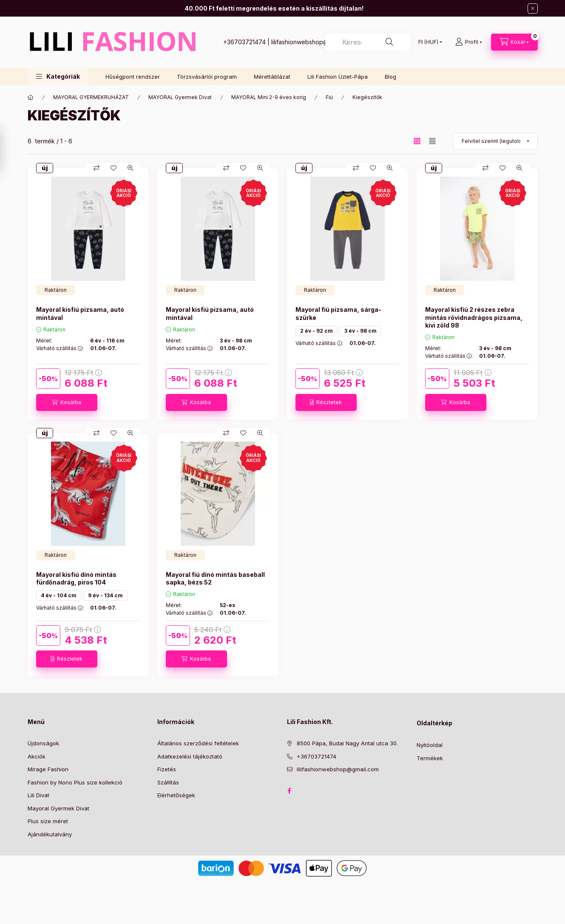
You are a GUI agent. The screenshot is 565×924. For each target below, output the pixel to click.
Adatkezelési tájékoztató (190, 756)
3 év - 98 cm (361, 331)
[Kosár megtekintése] (514, 42)
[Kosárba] (67, 402)
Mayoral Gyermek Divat (58, 808)
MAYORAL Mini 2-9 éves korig (269, 97)
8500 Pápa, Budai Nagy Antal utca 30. (347, 743)
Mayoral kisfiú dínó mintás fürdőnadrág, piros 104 (76, 578)
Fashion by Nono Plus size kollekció (75, 782)
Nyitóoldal (430, 745)
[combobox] (368, 42)
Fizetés (167, 769)
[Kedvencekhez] (114, 168)
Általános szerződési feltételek (198, 743)
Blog (390, 77)
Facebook (290, 791)
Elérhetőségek (176, 795)
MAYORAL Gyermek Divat (180, 97)
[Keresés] (389, 42)
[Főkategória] (31, 97)
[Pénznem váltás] (428, 42)
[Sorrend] (495, 141)
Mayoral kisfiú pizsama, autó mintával (80, 313)
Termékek (430, 758)
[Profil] (469, 42)
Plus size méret (48, 821)
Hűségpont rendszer (133, 77)
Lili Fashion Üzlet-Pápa (338, 77)
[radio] (432, 141)
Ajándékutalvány (50, 834)
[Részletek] (326, 402)
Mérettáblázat (272, 77)
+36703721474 (244, 42)
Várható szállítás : (60, 348)
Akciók (37, 756)
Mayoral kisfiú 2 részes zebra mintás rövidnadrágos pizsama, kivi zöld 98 (474, 317)
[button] (58, 76)
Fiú (329, 97)
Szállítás (168, 782)
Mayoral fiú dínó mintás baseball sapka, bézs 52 (215, 578)
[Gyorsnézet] (131, 168)
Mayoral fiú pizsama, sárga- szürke (338, 313)
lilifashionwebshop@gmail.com (314, 42)
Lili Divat (38, 795)
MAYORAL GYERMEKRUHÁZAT (91, 97)
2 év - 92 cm (317, 331)
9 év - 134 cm (105, 595)
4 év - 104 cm (59, 595)
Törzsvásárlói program (207, 77)
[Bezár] (533, 9)
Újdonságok (43, 743)
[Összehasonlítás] (97, 168)
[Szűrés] (9, 150)
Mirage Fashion (48, 769)
